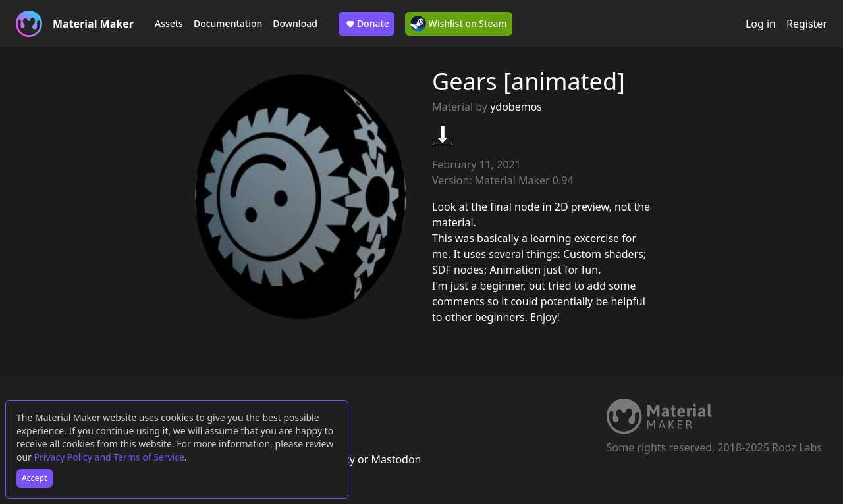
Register (807, 24)
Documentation (228, 23)
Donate (367, 24)
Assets (169, 23)
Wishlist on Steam (459, 24)
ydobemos (516, 107)
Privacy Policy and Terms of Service (109, 457)
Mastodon (396, 459)
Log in (761, 24)
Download (295, 23)
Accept (35, 478)
